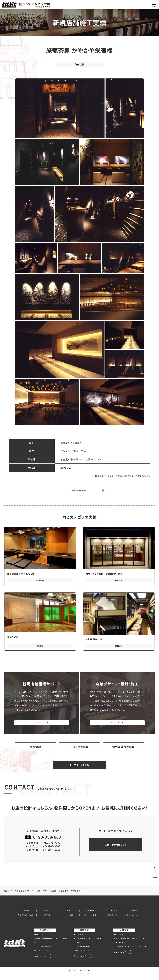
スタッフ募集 (69, 921)
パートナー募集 (90, 921)
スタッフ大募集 (79, 751)
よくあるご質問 (112, 917)
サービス (47, 917)
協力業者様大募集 (124, 751)
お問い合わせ (112, 921)
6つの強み (26, 917)
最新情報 (47, 921)
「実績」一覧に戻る (78, 491)
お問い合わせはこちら (116, 851)
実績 (69, 917)
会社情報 (35, 751)
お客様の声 (90, 917)
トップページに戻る (79, 771)
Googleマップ (41, 963)
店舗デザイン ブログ (26, 921)
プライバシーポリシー (133, 921)
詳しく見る (40, 724)
